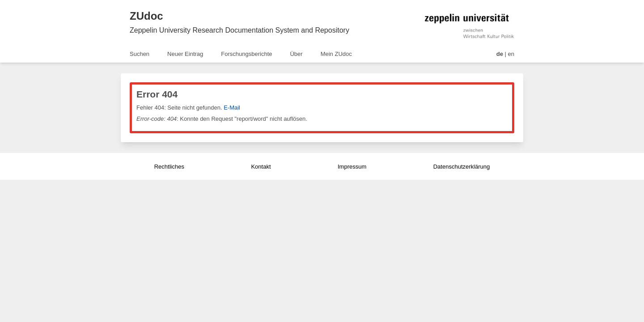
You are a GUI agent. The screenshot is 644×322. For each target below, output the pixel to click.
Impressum (352, 167)
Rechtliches (169, 167)
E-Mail (232, 108)
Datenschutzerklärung (462, 167)
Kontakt (261, 167)
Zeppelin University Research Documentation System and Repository (239, 30)
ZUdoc (146, 16)
